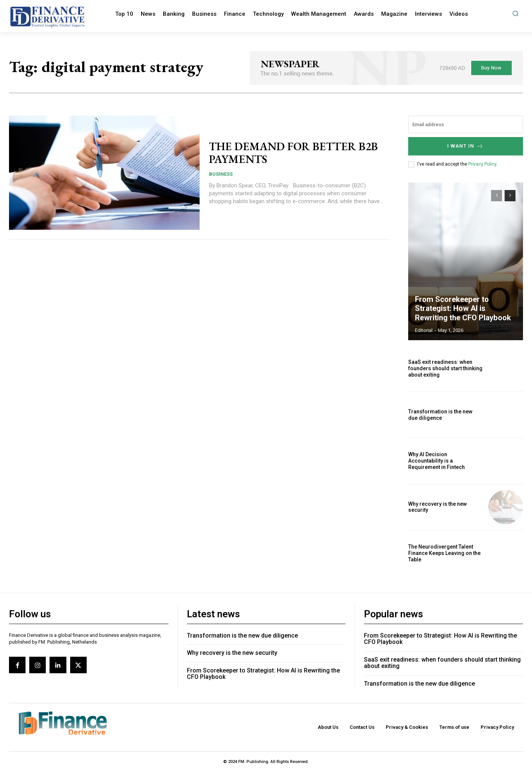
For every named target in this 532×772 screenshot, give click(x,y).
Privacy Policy (482, 164)
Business (221, 174)
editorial (424, 330)
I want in (465, 146)
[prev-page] (497, 196)
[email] (466, 124)
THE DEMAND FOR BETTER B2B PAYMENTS (294, 153)
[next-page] (510, 196)
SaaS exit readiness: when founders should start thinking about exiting (445, 368)
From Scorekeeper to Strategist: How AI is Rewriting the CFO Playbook (463, 309)
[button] (515, 13)
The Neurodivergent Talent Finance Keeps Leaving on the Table (444, 553)
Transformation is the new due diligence (440, 415)
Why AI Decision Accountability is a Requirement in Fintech (437, 461)
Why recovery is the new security (232, 653)
